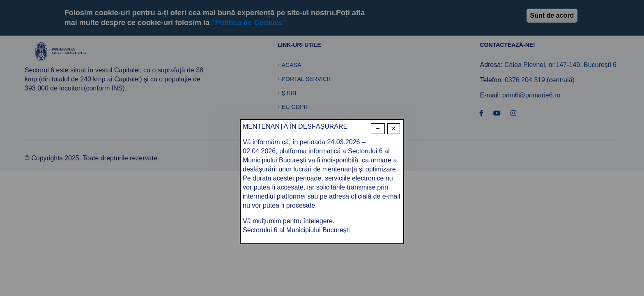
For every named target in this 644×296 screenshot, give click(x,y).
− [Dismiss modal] (378, 128)
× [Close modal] (394, 128)
